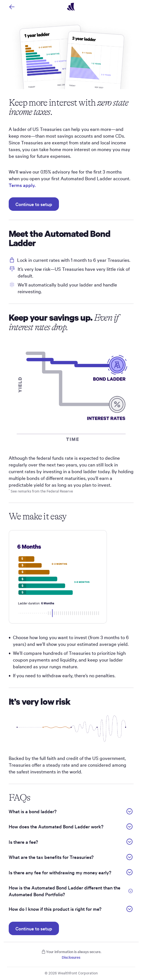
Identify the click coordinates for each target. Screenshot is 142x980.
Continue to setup (34, 204)
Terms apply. (22, 185)
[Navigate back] (12, 7)
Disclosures (71, 957)
